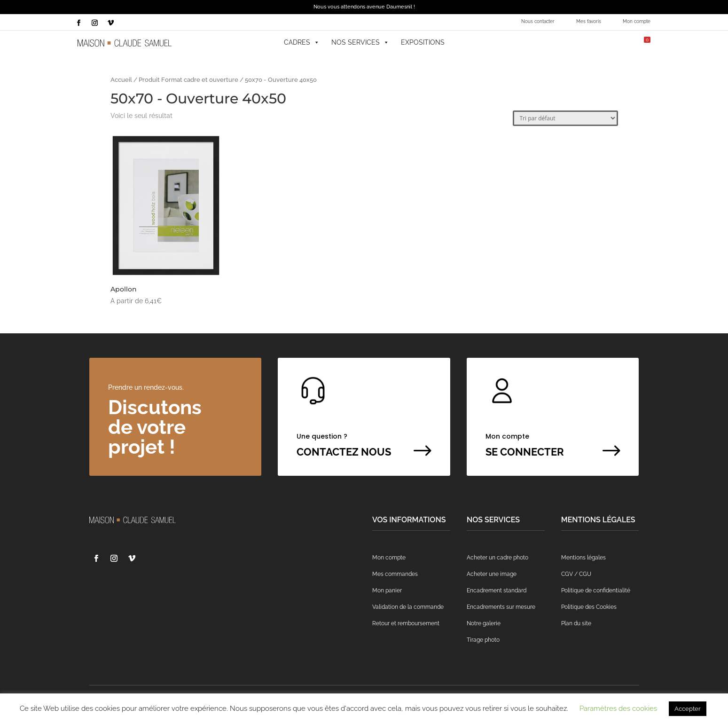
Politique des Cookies (589, 607)
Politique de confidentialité (596, 590)
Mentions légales (583, 558)
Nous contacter (538, 21)
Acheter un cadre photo (497, 558)
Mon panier (387, 590)
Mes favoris (589, 21)
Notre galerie (484, 623)
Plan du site (576, 623)
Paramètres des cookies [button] (618, 708)
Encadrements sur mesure (501, 607)
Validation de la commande (408, 607)
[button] (565, 42)
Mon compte (637, 21)
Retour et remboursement (406, 623)
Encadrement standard (497, 590)
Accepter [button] (688, 709)
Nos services (360, 42)
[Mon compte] (612, 42)
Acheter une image (492, 574)
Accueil (121, 80)
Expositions (423, 42)
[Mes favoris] (588, 42)
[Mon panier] (640, 42)
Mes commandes (395, 574)
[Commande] (565, 118)
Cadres (302, 42)
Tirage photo (483, 640)
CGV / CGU (576, 574)
